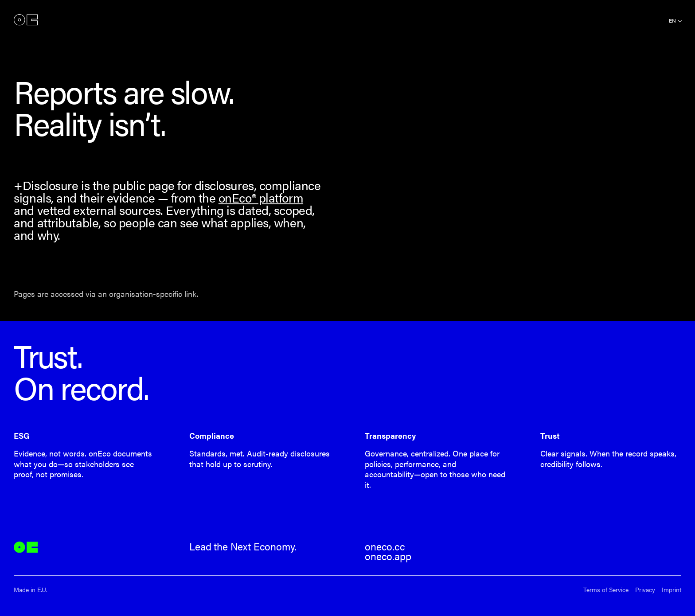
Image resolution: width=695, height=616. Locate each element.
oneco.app (388, 556)
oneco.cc (385, 546)
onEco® (26, 20)
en (672, 20)
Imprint (672, 590)
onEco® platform (261, 197)
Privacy (645, 590)
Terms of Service (606, 590)
